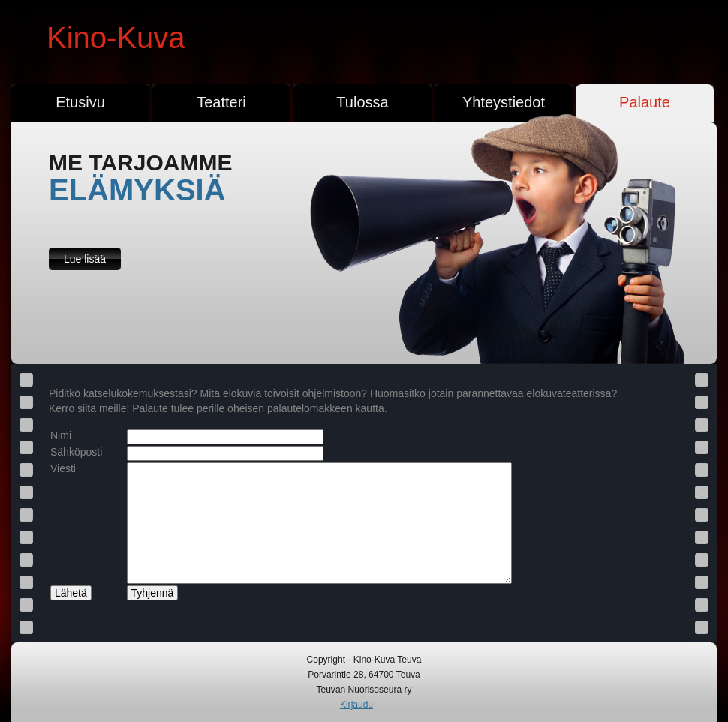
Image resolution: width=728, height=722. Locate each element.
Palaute (645, 102)
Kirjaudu (356, 705)
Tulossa (362, 102)
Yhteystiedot (504, 102)
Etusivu (80, 102)
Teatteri (221, 102)
